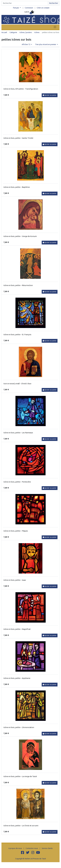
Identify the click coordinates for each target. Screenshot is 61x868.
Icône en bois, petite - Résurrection (18, 285)
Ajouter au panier (50, 95)
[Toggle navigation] (55, 27)
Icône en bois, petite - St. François (17, 334)
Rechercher (54, 3)
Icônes (37, 32)
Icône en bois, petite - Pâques (16, 531)
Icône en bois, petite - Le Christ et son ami (21, 826)
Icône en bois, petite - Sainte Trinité (18, 138)
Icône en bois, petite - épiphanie (17, 678)
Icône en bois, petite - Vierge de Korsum (20, 236)
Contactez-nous (32, 848)
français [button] (16, 8)
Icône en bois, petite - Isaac (15, 580)
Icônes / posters (26, 32)
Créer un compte (43, 8)
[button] (30, 12)
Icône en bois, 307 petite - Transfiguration (21, 89)
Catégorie (13, 32)
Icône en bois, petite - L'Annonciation (19, 727)
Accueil (4, 32)
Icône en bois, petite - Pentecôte (17, 482)
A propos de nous (15, 848)
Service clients (47, 848)
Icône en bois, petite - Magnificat (17, 629)
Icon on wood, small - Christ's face (17, 384)
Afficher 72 (26, 44)
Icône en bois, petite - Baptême (17, 187)
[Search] (25, 3)
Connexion (29, 8)
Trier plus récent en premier (46, 44)
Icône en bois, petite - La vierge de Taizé (20, 776)
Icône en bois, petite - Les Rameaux (18, 433)
